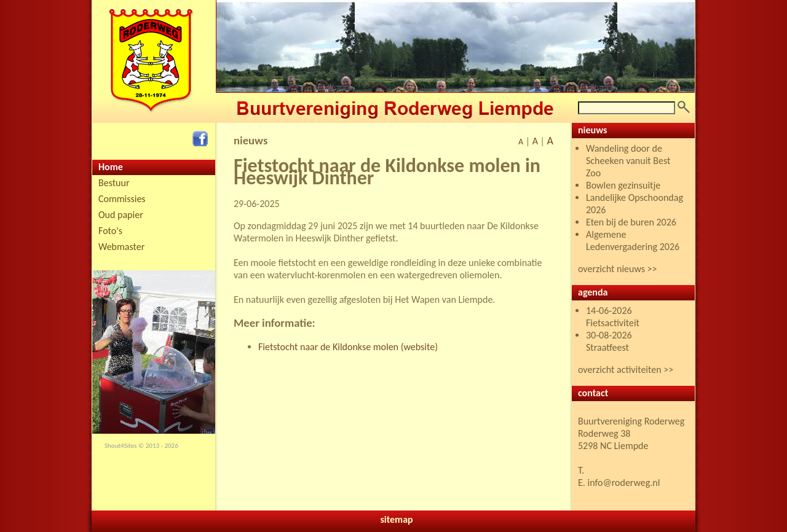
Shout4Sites (121, 446)
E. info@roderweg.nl (619, 483)
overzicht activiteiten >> (626, 370)
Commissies (122, 199)
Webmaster (121, 247)
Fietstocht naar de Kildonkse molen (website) (348, 347)
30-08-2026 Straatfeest (609, 341)
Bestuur (114, 183)
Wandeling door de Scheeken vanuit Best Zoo (628, 161)
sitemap (396, 519)
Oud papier (121, 215)
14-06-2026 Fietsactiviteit (613, 317)
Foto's (110, 231)
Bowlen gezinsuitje (623, 185)
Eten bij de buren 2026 (631, 222)
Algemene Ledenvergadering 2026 (633, 241)
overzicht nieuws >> (618, 269)
